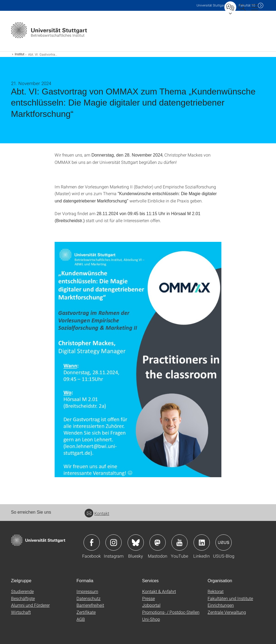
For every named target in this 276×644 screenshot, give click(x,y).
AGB (81, 619)
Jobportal (151, 605)
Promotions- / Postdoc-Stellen (171, 612)
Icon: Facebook (92, 543)
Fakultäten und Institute (230, 598)
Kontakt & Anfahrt (159, 591)
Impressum (87, 591)
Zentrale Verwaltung (227, 612)
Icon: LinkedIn (202, 543)
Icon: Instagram (114, 543)
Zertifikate (86, 612)
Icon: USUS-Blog (224, 543)
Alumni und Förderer (30, 605)
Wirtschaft (21, 612)
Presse (149, 598)
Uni (211, 5)
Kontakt (97, 513)
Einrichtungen (221, 605)
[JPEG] (138, 360)
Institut (20, 54)
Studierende (22, 591)
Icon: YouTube (179, 543)
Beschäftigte (23, 598)
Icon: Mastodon (158, 543)
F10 (247, 5)
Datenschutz (89, 598)
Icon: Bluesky (136, 543)
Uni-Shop (151, 619)
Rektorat (216, 591)
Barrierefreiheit (90, 605)
